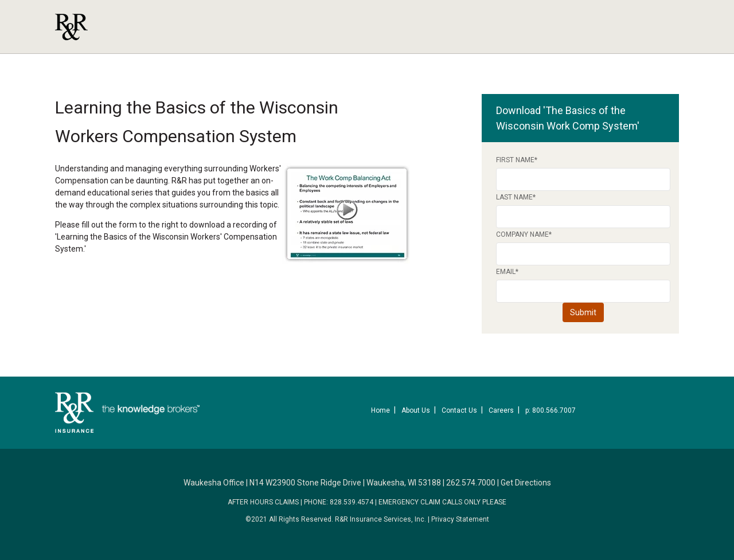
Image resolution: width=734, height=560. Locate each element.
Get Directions (526, 483)
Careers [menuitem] (501, 410)
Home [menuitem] (380, 410)
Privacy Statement (460, 519)
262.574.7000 (471, 483)
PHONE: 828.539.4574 (339, 502)
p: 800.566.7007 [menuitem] (550, 410)
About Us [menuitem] (416, 410)
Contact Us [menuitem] (459, 410)
